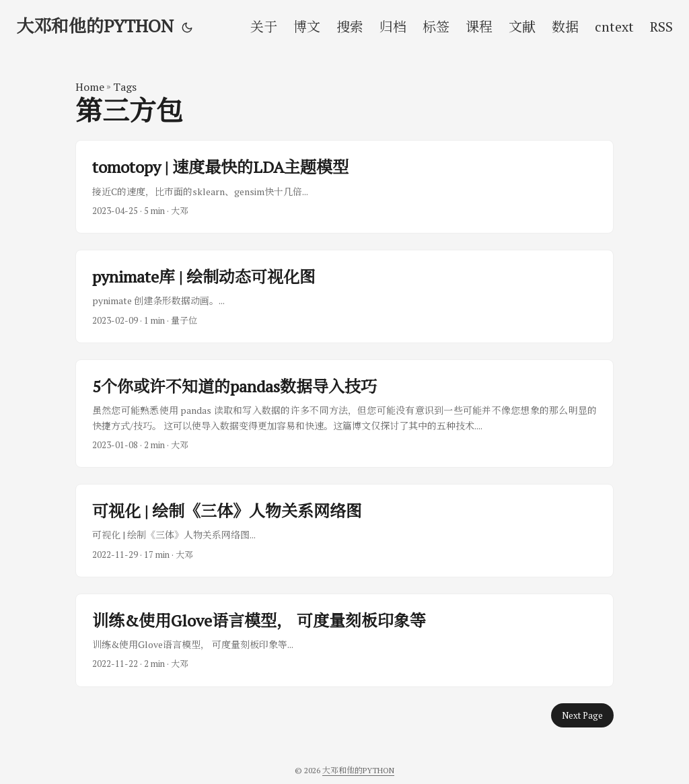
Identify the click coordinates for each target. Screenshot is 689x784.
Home (90, 87)
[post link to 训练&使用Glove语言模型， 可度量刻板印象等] (344, 640)
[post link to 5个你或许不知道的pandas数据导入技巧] (344, 414)
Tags (125, 87)
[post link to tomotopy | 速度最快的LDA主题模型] (344, 187)
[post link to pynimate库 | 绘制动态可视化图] (344, 296)
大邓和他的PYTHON (95, 26)
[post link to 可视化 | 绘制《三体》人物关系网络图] (344, 531)
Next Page (582, 715)
